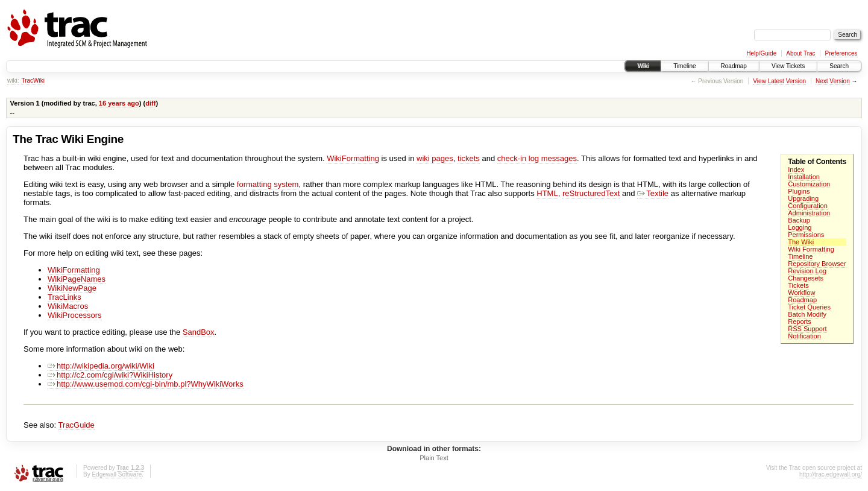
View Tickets (788, 66)
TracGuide (77, 425)
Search (839, 66)
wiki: (13, 81)
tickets (469, 158)
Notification (804, 336)
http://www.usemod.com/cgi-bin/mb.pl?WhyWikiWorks (146, 384)
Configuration (808, 206)
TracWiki (33, 81)
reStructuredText (591, 193)
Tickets (798, 285)
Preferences (841, 53)
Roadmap (734, 66)
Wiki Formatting (811, 249)
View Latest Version (779, 81)
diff (150, 103)
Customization (809, 184)
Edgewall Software (117, 474)
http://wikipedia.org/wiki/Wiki (101, 366)
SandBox (199, 332)
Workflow (801, 293)
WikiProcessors (75, 315)
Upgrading (803, 198)
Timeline (684, 66)
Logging (800, 227)
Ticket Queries (809, 307)
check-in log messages (537, 158)
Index (796, 169)
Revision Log (807, 271)
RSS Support (807, 329)
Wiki (643, 66)
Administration (809, 213)
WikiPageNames (77, 279)
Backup (799, 220)
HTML (547, 193)
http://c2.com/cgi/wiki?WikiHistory (110, 375)
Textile (653, 193)
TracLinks (64, 297)
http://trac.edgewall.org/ (831, 474)
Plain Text (434, 458)
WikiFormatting (353, 158)
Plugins (799, 191)
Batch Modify (807, 314)
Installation (804, 177)
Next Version (833, 81)
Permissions (806, 235)
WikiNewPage (72, 288)
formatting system (268, 184)
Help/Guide (761, 53)
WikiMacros (68, 306)
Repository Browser (817, 264)
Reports (800, 322)
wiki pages (435, 158)
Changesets (806, 278)
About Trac (800, 53)
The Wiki (801, 242)
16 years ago (119, 103)
